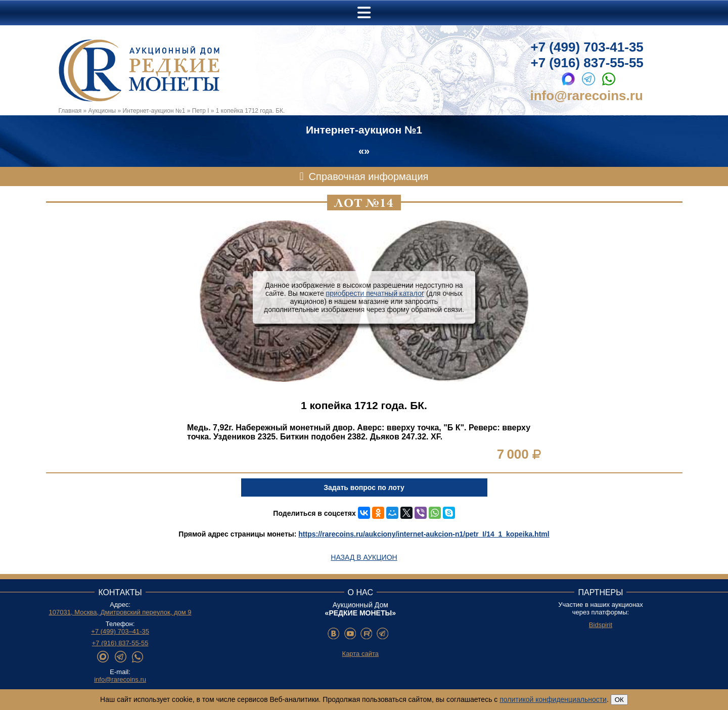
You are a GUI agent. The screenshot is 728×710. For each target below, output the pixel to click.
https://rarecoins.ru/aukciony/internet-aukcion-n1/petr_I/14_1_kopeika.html (424, 534)
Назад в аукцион (364, 557)
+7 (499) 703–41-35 (120, 631)
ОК (619, 700)
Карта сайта (360, 654)
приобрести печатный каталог (375, 293)
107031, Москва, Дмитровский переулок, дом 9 (120, 612)
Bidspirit (601, 625)
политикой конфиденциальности (553, 699)
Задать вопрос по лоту (364, 487)
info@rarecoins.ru (587, 96)
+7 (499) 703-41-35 (587, 47)
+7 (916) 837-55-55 (587, 63)
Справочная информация (369, 176)
